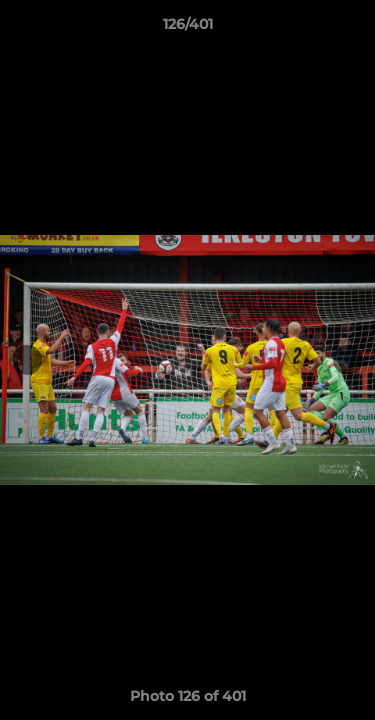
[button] (351, 29)
